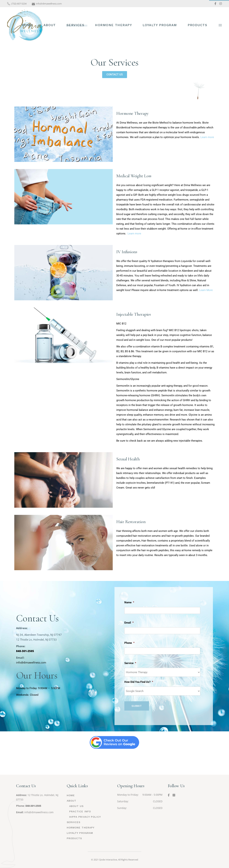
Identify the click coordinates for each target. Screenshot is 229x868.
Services (74, 822)
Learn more (207, 137)
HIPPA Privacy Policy (85, 817)
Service (130, 663)
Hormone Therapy (132, 113)
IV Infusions (127, 252)
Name (129, 602)
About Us (76, 806)
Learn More (206, 290)
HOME (71, 795)
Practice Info (80, 811)
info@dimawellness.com (39, 812)
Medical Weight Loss (134, 176)
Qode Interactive (108, 860)
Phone (129, 643)
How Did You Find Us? (139, 682)
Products (74, 838)
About (72, 801)
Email (129, 623)
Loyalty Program (80, 833)
